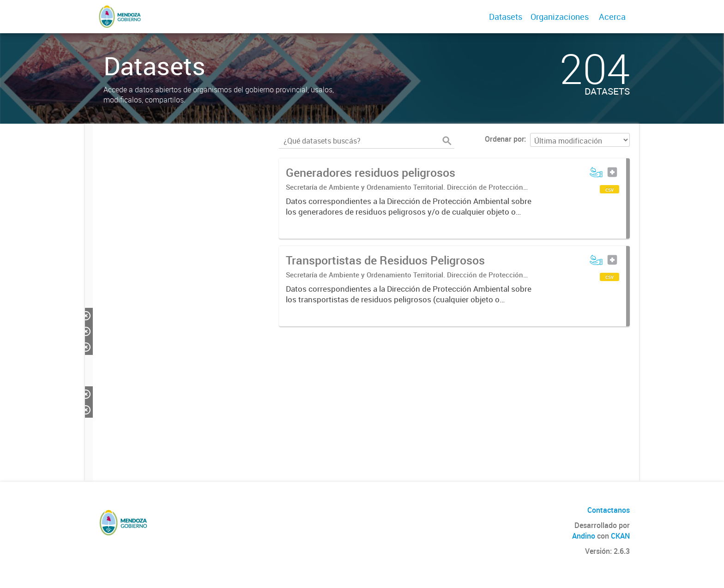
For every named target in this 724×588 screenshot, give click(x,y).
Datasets (506, 17)
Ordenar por (504, 139)
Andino (584, 536)
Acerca (612, 17)
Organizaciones (560, 17)
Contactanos (609, 510)
